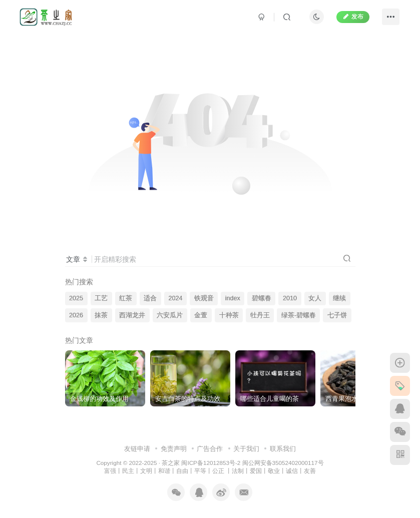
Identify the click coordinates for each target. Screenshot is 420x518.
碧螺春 (262, 298)
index (233, 298)
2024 (175, 298)
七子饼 (337, 315)
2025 (76, 298)
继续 (339, 298)
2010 (290, 298)
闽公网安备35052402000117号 (283, 463)
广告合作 (210, 449)
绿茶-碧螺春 (299, 315)
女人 (315, 298)
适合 (150, 298)
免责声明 (174, 449)
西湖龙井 (132, 315)
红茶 (126, 298)
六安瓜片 (170, 315)
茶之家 (171, 463)
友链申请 (137, 449)
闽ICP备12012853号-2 (211, 463)
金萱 (201, 315)
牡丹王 (260, 315)
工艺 (101, 298)
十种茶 (229, 315)
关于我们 (246, 449)
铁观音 (204, 298)
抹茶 (101, 315)
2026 (76, 315)
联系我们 (283, 449)
